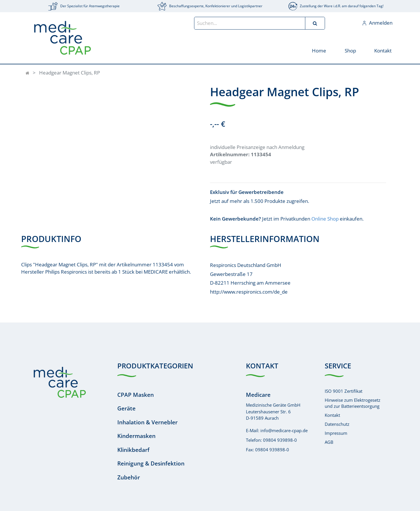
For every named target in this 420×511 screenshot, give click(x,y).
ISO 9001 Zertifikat (344, 391)
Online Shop (325, 219)
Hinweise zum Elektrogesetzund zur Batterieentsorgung (353, 403)
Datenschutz (337, 424)
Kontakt (332, 415)
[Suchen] (315, 23)
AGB (329, 442)
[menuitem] (319, 50)
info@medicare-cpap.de (284, 430)
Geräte (126, 408)
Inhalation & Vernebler (147, 422)
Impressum (336, 433)
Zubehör (129, 477)
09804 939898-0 (280, 440)
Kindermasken (136, 436)
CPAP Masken (136, 395)
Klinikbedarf (133, 450)
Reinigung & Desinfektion (151, 463)
